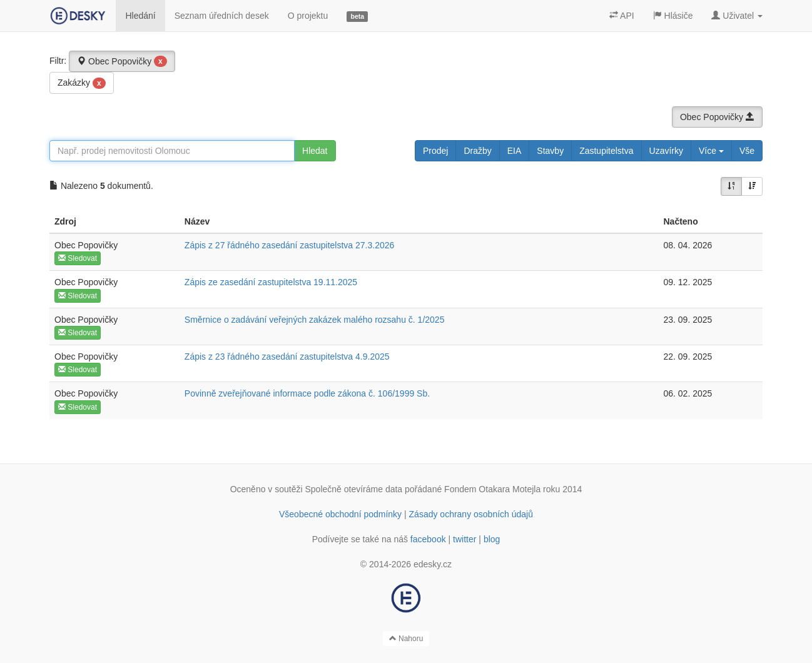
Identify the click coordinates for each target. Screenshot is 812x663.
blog (492, 539)
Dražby (477, 151)
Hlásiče (673, 16)
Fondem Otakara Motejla (492, 489)
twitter (464, 539)
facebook (428, 539)
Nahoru (406, 639)
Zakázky (82, 83)
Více (711, 151)
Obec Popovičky (122, 61)
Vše (747, 151)
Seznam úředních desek (222, 16)
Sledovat (78, 258)
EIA (515, 151)
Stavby (550, 151)
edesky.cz (433, 564)
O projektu (308, 16)
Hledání (140, 16)
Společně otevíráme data (354, 489)
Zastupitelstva (606, 151)
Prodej (435, 151)
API (622, 16)
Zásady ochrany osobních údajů (471, 514)
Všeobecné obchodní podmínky (340, 514)
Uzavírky (666, 151)
